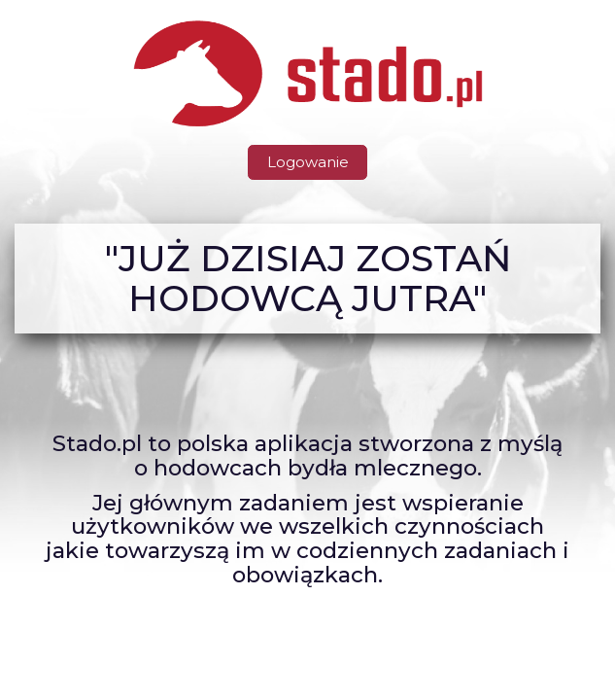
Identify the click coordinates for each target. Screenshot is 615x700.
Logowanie (308, 162)
